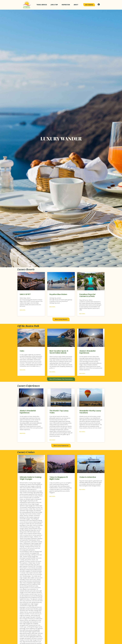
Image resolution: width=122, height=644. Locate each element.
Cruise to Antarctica (88, 477)
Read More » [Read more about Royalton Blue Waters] (52, 307)
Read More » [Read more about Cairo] (23, 370)
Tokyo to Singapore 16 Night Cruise (59, 478)
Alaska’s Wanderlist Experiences (87, 352)
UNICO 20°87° (25, 294)
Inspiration (66, 5)
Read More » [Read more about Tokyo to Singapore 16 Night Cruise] (52, 496)
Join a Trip (55, 5)
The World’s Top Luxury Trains (59, 412)
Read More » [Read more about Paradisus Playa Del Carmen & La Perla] (82, 314)
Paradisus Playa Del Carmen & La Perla (87, 295)
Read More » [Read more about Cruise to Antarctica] (82, 490)
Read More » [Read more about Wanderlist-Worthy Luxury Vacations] (82, 432)
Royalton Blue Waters (58, 294)
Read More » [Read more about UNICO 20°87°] (23, 310)
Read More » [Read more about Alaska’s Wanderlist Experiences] (82, 374)
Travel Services (42, 5)
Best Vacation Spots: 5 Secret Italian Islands (59, 352)
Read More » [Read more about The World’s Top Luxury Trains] (52, 440)
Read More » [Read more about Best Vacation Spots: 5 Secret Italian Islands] (52, 372)
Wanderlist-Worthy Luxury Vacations (90, 412)
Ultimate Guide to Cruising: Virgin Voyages (31, 478)
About (76, 5)
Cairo (22, 351)
